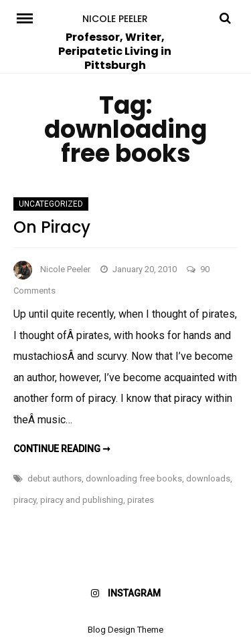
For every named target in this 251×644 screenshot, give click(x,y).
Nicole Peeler (115, 19)
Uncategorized (51, 204)
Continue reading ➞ (62, 449)
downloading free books (134, 478)
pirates (141, 500)
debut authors (55, 478)
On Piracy (52, 227)
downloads (208, 478)
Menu (27, 17)
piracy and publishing (82, 500)
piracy (25, 500)
